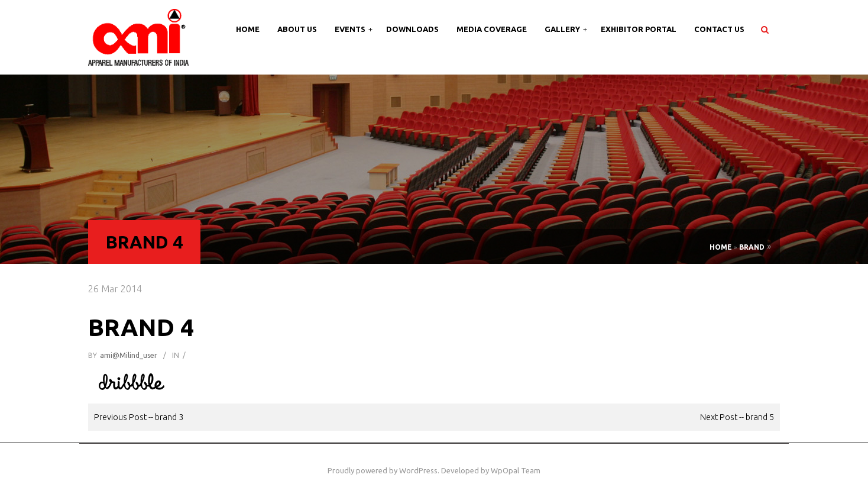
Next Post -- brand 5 (737, 417)
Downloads (412, 29)
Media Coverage (492, 29)
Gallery (563, 29)
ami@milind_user (129, 355)
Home (248, 29)
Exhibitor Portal (639, 29)
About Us (297, 29)
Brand (752, 247)
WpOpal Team (516, 470)
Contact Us (719, 29)
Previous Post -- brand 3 (139, 417)
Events (351, 29)
